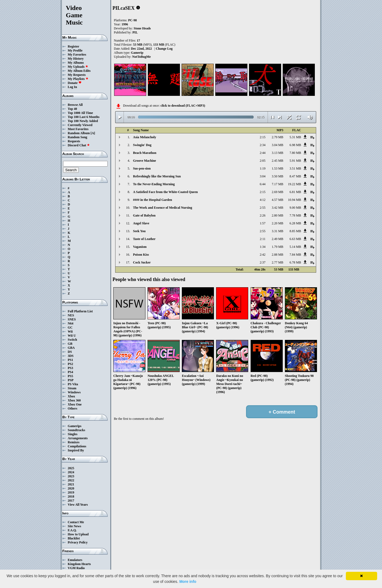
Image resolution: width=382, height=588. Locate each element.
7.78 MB (295, 215)
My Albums (76, 63)
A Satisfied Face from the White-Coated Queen (165, 192)
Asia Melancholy (145, 137)
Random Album (79, 133)
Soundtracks (76, 430)
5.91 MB (295, 161)
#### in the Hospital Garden (153, 200)
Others (72, 408)
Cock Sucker (142, 262)
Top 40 (72, 109)
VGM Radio (76, 568)
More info (188, 582)
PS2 (70, 364)
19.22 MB (294, 184)
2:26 (263, 215)
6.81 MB (295, 192)
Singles (73, 434)
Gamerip (137, 53)
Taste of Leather (144, 239)
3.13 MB (277, 153)
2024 (71, 472)
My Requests (77, 75)
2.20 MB (277, 223)
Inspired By (76, 450)
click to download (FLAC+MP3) (183, 106)
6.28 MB (295, 223)
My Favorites (77, 55)
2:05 (263, 161)
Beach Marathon (145, 153)
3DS (71, 356)
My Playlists (78, 79)
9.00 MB (295, 208)
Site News (74, 526)
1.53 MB (277, 168)
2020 (71, 488)
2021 (71, 484)
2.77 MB (277, 262)
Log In (72, 87)
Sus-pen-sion (142, 168)
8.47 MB (295, 176)
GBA (71, 348)
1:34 (263, 247)
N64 (71, 323)
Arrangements (78, 438)
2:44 (263, 153)
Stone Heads (142, 28)
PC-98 (132, 20)
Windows (74, 392)
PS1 (70, 360)
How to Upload (78, 534)
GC (70, 327)
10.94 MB (294, 200)
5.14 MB (295, 247)
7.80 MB (295, 153)
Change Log (164, 49)
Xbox (71, 396)
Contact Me (76, 522)
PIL (135, 32)
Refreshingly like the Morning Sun (157, 176)
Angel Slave (141, 223)
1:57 (263, 223)
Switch (72, 340)
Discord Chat (79, 145)
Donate (75, 83)
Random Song (77, 137)
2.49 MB (277, 239)
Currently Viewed (80, 125)
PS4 (70, 372)
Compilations (77, 446)
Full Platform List (80, 311)
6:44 (263, 184)
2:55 (263, 208)
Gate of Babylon (144, 215)
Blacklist (74, 538)
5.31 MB (295, 137)
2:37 (263, 262)
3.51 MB (295, 168)
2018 (71, 496)
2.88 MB (277, 255)
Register (74, 46)
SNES (72, 319)
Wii (70, 332)
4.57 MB (277, 200)
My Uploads (78, 67)
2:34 (263, 145)
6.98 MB (295, 145)
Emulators (75, 560)
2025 (71, 468)
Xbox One (75, 404)
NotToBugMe (141, 57)
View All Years (78, 505)
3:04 (263, 176)
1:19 (263, 168)
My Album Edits (79, 71)
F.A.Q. (72, 530)
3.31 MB (277, 231)
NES (71, 315)
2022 (71, 480)
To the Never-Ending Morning (154, 184)
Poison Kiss (141, 255)
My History (76, 59)
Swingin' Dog (142, 145)
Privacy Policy (78, 542)
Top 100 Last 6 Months (84, 117)
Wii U (72, 336)
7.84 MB (295, 255)
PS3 (70, 368)
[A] (93, 133)
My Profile (75, 50)
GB (70, 344)
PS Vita (73, 384)
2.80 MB (277, 215)
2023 (71, 476)
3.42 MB (277, 208)
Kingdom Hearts (79, 564)
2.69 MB (277, 192)
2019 (71, 492)
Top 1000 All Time (80, 113)
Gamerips (75, 426)
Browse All (75, 105)
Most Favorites (78, 129)
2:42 (263, 255)
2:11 (263, 239)
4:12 (263, 200)
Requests (74, 141)
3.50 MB (277, 176)
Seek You (139, 231)
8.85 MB (295, 231)
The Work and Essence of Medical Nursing (163, 208)
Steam (72, 388)
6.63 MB (295, 239)
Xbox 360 (74, 400)
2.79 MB (277, 137)
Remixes (74, 442)
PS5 (70, 376)
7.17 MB (277, 184)
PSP (71, 380)
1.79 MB (277, 247)
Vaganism (140, 247)
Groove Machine (144, 161)
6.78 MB (295, 262)
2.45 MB (277, 161)
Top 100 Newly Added (83, 121)
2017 (71, 501)
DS (70, 352)
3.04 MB (277, 145)
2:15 (263, 137)
